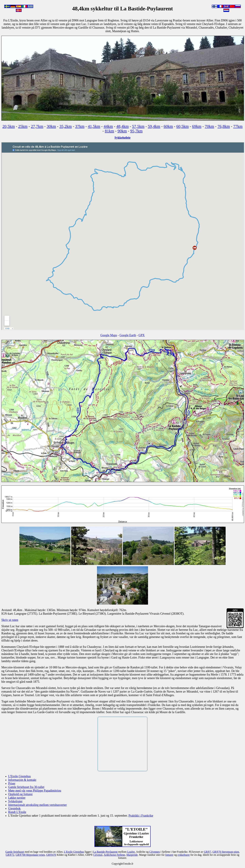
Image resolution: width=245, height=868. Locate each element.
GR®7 (207, 852)
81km (109, 131)
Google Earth (128, 335)
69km (197, 126)
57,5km (138, 126)
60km (168, 126)
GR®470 (51, 855)
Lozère (131, 852)
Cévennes (154, 852)
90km (122, 131)
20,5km (9, 126)
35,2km (66, 126)
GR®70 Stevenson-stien (226, 852)
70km (210, 126)
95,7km (136, 131)
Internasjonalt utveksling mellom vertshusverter (37, 805)
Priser (12, 783)
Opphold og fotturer (20, 794)
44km (108, 126)
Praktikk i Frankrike (141, 816)
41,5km (94, 126)
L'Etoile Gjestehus (19, 776)
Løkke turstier (17, 798)
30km (51, 126)
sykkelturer (184, 855)
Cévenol (98, 855)
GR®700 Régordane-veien (30, 855)
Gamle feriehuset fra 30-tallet (26, 787)
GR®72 (10, 855)
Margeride (132, 855)
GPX (142, 335)
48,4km (123, 126)
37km (80, 126)
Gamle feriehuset (15, 852)
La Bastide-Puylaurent (105, 852)
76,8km (224, 126)
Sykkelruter (15, 801)
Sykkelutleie (122, 138)
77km (238, 126)
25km (23, 126)
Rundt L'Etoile (17, 812)
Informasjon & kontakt (22, 780)
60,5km (182, 126)
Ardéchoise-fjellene (114, 855)
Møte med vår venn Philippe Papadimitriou (35, 791)
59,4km (154, 126)
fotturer (169, 855)
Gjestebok (14, 808)
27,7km (37, 126)
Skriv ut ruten (10, 620)
